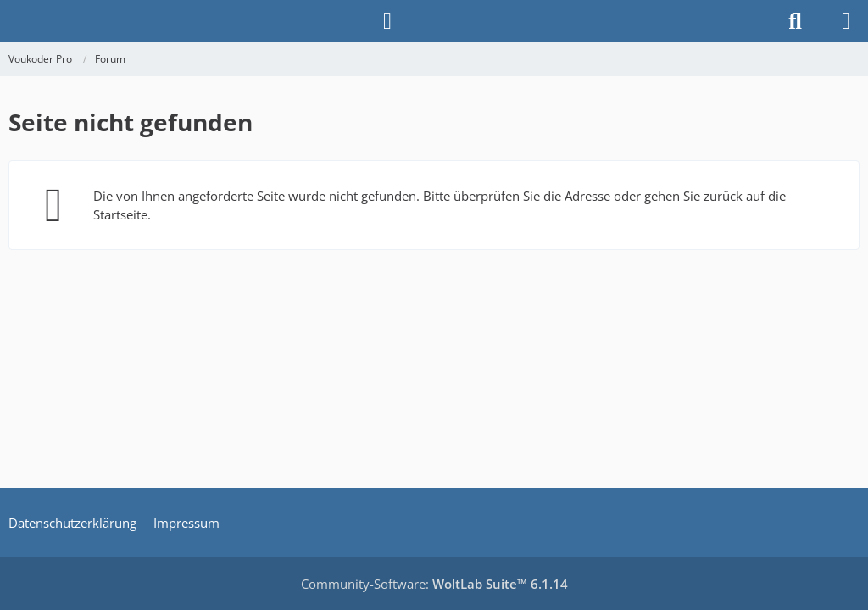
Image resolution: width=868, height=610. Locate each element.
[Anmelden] (387, 21)
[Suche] (795, 21)
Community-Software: (434, 584)
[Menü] (846, 21)
